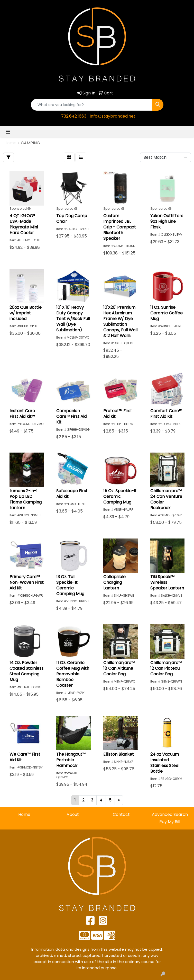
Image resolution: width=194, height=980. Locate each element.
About (73, 814)
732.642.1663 (74, 116)
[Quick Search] (92, 105)
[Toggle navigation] (8, 132)
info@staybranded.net (113, 116)
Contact (121, 814)
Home (24, 814)
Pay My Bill (170, 822)
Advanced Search (170, 814)
